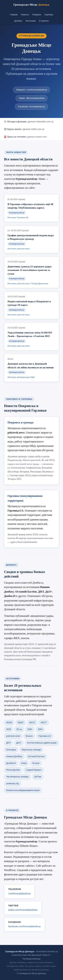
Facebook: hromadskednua (32, 107)
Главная (14, 15)
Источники (31, 21)
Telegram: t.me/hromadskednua (31, 90)
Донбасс (18, 21)
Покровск (37, 15)
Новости (25, 15)
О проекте (44, 21)
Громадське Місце (32, 5)
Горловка (49, 15)
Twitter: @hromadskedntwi (32, 98)
